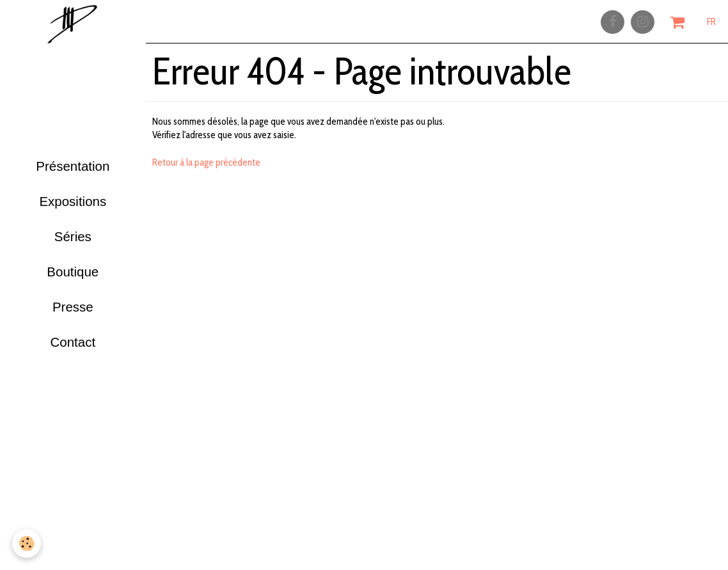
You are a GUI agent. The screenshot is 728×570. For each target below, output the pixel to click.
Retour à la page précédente (206, 170)
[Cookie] (27, 543)
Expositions (73, 202)
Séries (73, 241)
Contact (73, 360)
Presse (73, 321)
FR (711, 24)
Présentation (73, 162)
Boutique (73, 281)
